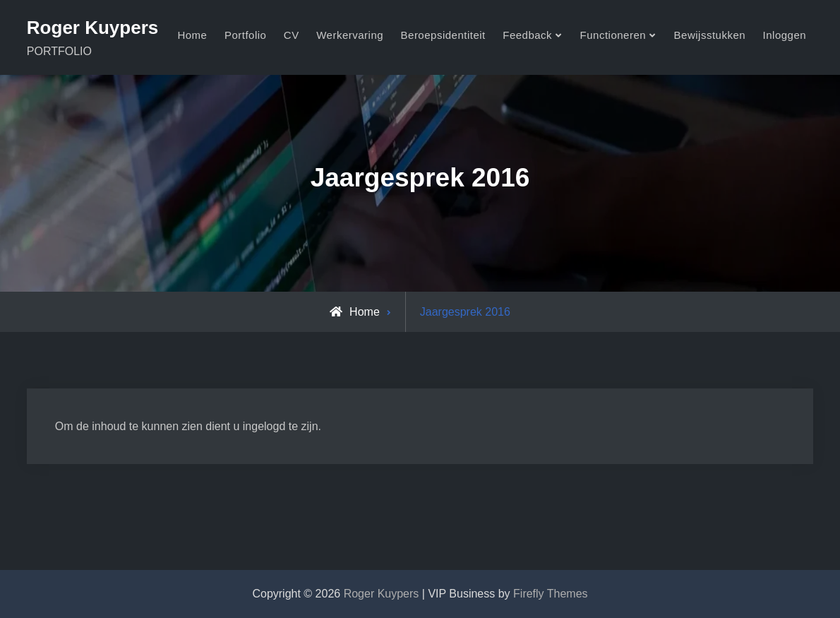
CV (292, 35)
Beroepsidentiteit (443, 35)
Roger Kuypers (92, 28)
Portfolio (246, 35)
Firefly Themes (551, 594)
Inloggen (785, 35)
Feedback (527, 35)
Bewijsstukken (710, 35)
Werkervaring (350, 35)
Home (192, 35)
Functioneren (613, 35)
